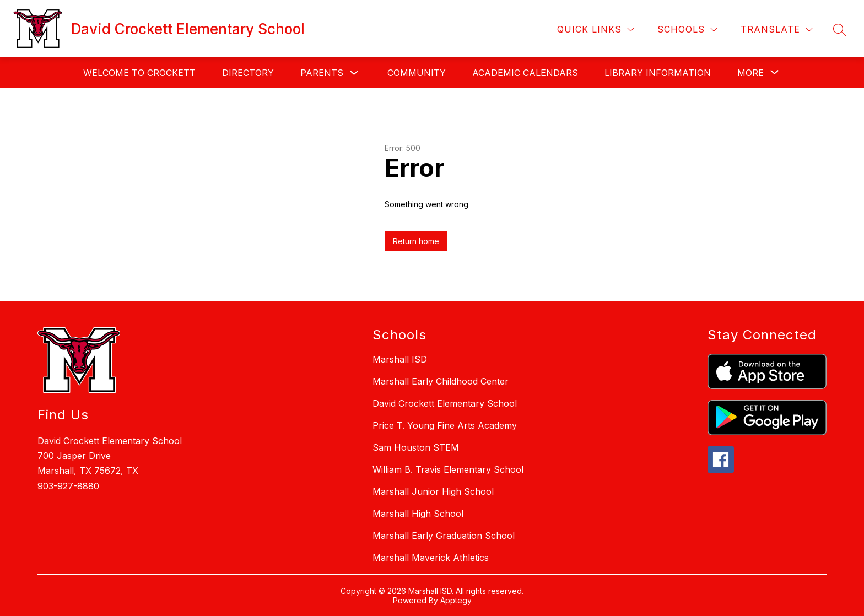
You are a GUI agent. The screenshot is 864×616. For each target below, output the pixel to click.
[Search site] (840, 30)
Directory (248, 73)
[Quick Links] (596, 29)
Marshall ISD (400, 359)
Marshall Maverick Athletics (431, 558)
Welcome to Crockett (139, 73)
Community (417, 73)
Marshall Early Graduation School (444, 536)
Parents (322, 73)
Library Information (658, 73)
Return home (416, 241)
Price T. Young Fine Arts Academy (445, 425)
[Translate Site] (777, 29)
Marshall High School (418, 514)
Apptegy (456, 600)
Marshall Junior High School (433, 491)
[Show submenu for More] (750, 73)
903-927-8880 (68, 486)
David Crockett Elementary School (445, 403)
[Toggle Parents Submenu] (354, 73)
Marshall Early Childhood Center (441, 381)
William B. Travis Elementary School (448, 469)
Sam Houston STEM (416, 447)
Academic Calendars (525, 73)
